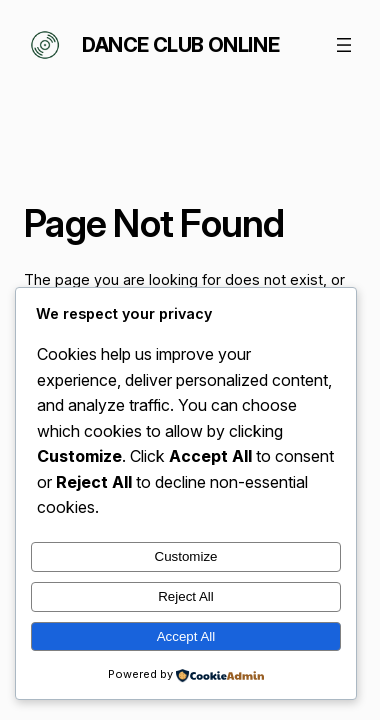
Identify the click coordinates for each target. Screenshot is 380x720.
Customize (186, 556)
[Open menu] (344, 45)
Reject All (186, 596)
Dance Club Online (180, 45)
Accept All (186, 636)
